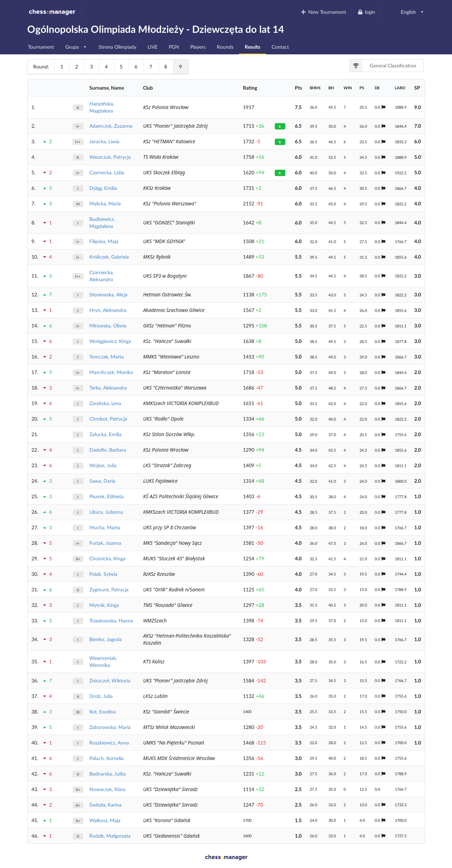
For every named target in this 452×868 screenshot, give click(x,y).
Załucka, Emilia (105, 434)
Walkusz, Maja (105, 820)
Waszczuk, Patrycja (110, 157)
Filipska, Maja (104, 241)
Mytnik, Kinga (104, 605)
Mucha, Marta (105, 527)
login (366, 12)
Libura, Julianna (106, 512)
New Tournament (323, 12)
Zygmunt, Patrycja (109, 589)
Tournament (41, 47)
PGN (174, 47)
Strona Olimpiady (117, 47)
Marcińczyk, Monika (111, 372)
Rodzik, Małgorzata (110, 836)
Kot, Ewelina (103, 712)
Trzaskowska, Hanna (111, 620)
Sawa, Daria (102, 481)
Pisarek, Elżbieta (106, 496)
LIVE (153, 47)
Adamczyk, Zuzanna (111, 126)
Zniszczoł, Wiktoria (110, 680)
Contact (280, 47)
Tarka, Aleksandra (108, 388)
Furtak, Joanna (105, 543)
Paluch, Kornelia (106, 758)
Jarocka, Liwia (104, 141)
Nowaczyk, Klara (107, 789)
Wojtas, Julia (103, 465)
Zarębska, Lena (105, 403)
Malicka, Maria (105, 203)
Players (198, 47)
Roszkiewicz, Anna (109, 743)
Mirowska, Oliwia (108, 325)
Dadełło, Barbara (108, 450)
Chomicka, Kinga (107, 558)
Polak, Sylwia (103, 574)
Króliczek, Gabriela (109, 257)
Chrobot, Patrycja (108, 419)
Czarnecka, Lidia (107, 172)
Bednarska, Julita (108, 774)
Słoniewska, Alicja (108, 294)
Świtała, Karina (105, 805)
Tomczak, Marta (106, 357)
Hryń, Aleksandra (108, 310)
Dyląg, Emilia (103, 188)
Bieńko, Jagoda (106, 639)
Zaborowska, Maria (110, 727)
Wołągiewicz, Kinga (110, 341)
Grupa (76, 45)
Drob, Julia (101, 696)
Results (252, 47)
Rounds (225, 47)
